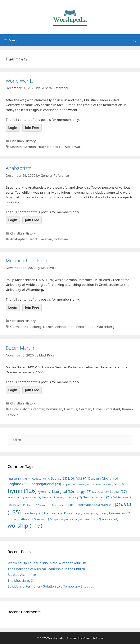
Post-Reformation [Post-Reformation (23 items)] (84, 505)
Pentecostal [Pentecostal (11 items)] (60, 505)
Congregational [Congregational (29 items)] (45, 484)
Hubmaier (61, 239)
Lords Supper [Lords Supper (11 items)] (101, 492)
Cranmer (38, 409)
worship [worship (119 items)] (25, 525)
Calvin (25, 409)
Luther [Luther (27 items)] (118, 492)
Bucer (14, 409)
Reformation (86, 327)
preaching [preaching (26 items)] (32, 513)
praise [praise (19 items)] (107, 505)
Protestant (112, 409)
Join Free (32, 128)
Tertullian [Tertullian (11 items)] (75, 520)
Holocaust (55, 147)
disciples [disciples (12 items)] (68, 484)
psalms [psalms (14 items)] (89, 513)
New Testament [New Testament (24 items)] (97, 497)
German (30, 147)
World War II (19, 81)
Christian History (23, 141)
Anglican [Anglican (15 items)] (15, 479)
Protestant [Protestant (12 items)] (74, 513)
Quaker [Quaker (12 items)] (102, 513)
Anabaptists (18, 168)
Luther (48, 327)
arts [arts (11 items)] (27, 479)
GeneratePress (93, 638)
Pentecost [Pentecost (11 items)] (45, 505)
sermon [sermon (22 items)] (45, 519)
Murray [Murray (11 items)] (63, 498)
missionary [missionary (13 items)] (33, 497)
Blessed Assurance (22, 575)
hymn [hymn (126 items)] (22, 491)
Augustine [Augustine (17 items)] (41, 479)
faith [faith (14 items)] (119, 484)
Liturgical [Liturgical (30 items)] (63, 491)
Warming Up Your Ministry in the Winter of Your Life (47, 563)
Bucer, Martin (20, 348)
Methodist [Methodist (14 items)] (16, 498)
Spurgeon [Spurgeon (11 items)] (61, 520)
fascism (16, 147)
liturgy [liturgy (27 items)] (83, 492)
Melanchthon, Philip (27, 260)
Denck (33, 239)
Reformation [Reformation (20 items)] (120, 513)
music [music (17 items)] (75, 497)
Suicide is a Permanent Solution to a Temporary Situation (51, 586)
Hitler (41, 147)
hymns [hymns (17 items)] (44, 492)
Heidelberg (33, 327)
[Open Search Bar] (134, 40)
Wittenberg (106, 327)
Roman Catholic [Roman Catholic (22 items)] (22, 519)
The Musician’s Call (22, 581)
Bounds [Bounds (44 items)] (79, 478)
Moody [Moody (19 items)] (49, 497)
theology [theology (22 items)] (92, 519)
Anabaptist (18, 239)
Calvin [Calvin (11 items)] (96, 479)
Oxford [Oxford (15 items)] (20, 505)
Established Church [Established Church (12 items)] (101, 484)
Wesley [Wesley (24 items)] (110, 519)
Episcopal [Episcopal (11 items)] (82, 484)
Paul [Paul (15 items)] (32, 505)
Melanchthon (64, 327)
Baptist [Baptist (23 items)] (59, 478)
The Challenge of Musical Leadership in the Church (46, 569)
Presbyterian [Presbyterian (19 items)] (55, 513)
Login (13, 128)
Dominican (54, 409)
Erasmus (70, 409)
